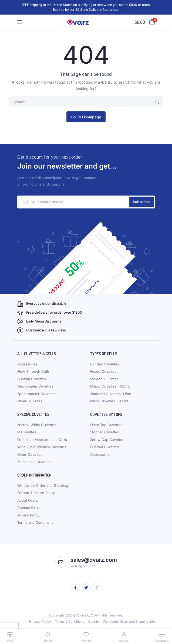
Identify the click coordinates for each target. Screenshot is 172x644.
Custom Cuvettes (32, 379)
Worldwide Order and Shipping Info (129, 621)
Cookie (93, 621)
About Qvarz (28, 500)
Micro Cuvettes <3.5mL (110, 401)
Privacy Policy (28, 515)
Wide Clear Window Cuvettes (42, 447)
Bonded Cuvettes (105, 364)
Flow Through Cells (33, 371)
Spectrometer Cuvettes (36, 394)
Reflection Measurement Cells (42, 440)
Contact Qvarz (29, 508)
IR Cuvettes (27, 432)
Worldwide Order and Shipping (43, 485)
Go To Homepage (86, 117)
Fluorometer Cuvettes (35, 386)
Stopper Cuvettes (105, 432)
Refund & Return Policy (36, 493)
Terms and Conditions (35, 522)
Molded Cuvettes (104, 379)
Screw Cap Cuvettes (107, 440)
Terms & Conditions (69, 621)
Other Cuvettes (30, 401)
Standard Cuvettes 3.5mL (111, 394)
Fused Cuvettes (103, 371)
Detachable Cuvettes (34, 462)
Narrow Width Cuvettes (37, 425)
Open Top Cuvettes (106, 425)
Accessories (27, 364)
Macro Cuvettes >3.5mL (110, 386)
